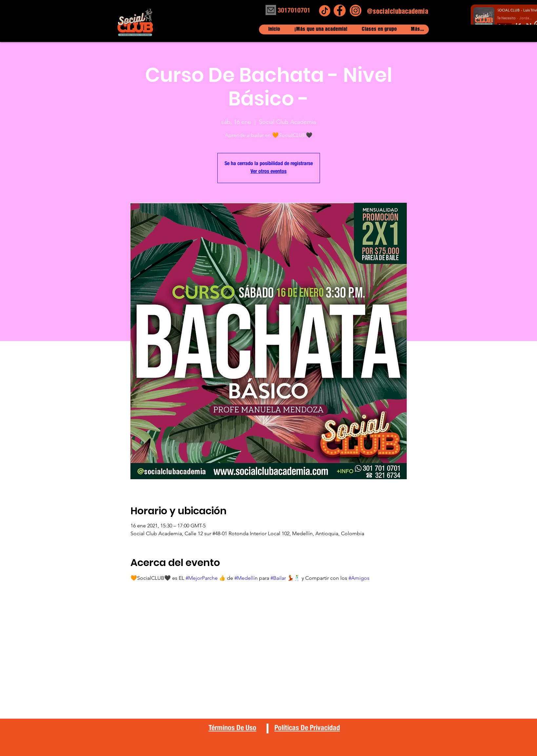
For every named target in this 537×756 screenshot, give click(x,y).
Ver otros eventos (268, 172)
